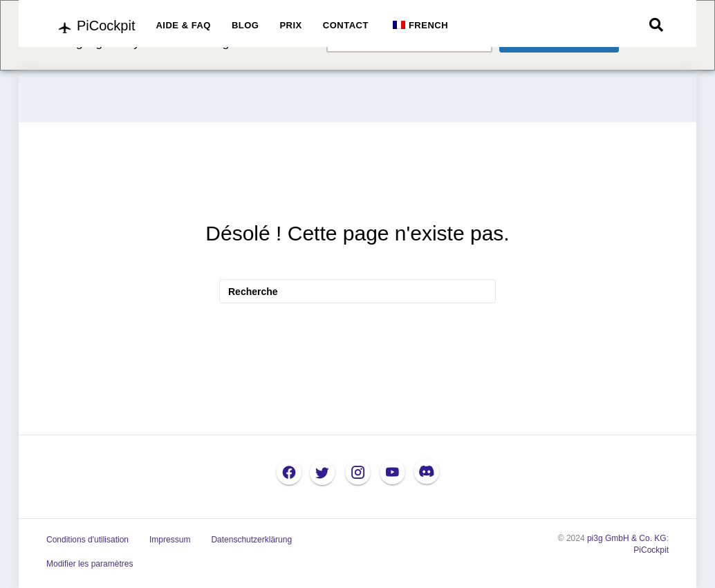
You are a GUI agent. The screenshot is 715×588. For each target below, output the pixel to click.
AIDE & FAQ (183, 25)
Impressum (170, 540)
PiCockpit (651, 550)
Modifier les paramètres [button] (90, 564)
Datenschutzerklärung (251, 540)
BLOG (245, 25)
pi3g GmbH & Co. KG (627, 538)
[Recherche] (656, 25)
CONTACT (346, 25)
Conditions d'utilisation (87, 540)
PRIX (290, 25)
